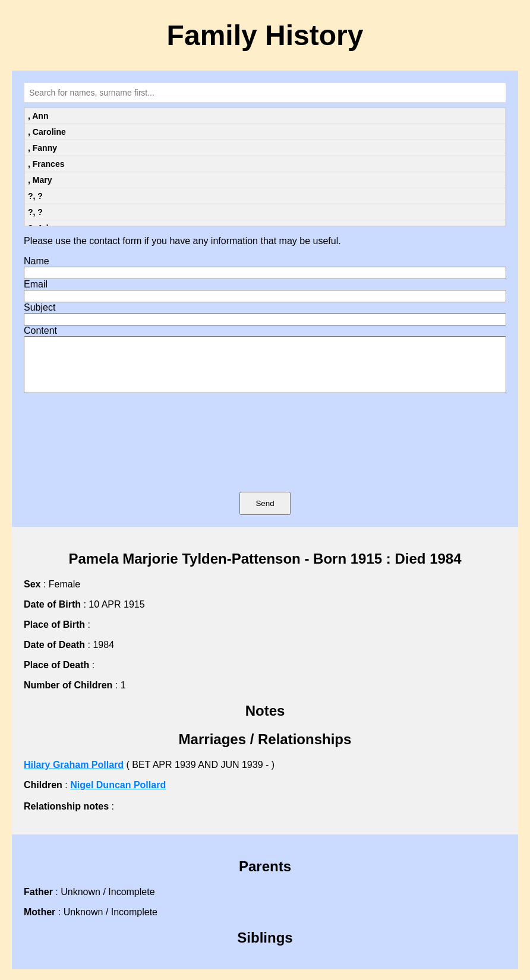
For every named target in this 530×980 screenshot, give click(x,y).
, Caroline (47, 132)
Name (37, 261)
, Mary (40, 180)
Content (40, 331)
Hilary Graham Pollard (74, 775)
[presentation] (265, 460)
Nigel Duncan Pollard (118, 796)
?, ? (35, 196)
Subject (40, 307)
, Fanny (42, 148)
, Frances (46, 164)
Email (36, 284)
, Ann (38, 116)
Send (265, 514)
